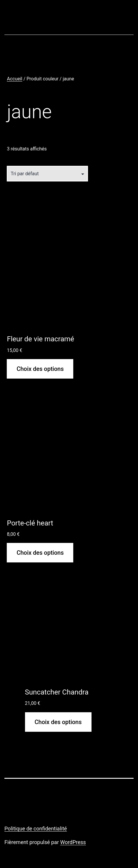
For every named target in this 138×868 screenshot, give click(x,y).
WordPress (73, 842)
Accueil (14, 79)
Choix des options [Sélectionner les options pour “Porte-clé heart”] (40, 553)
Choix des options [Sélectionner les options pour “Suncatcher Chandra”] (58, 722)
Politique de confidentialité (36, 829)
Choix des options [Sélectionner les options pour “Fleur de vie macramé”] (40, 369)
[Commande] (47, 174)
